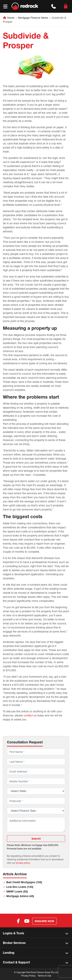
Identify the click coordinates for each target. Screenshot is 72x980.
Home (11, 18)
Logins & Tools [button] (14, 933)
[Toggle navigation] (5, 6)
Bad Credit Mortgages (24, 882)
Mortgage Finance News (33, 18)
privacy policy (23, 863)
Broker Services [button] (14, 943)
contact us (30, 715)
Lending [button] (9, 953)
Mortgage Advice (20, 896)
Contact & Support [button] (16, 962)
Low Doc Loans (20, 887)
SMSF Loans (17, 891)
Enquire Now (44, 921)
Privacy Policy (28, 976)
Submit (36, 839)
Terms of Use (44, 976)
